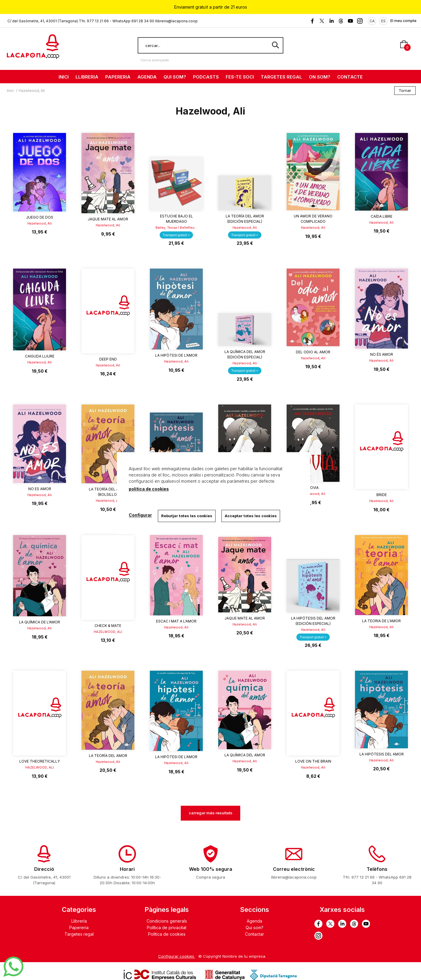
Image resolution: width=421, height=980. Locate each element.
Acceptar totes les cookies (251, 516)
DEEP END (108, 359)
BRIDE (382, 495)
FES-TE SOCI (240, 77)
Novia (313, 488)
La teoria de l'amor (381, 621)
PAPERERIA (118, 77)
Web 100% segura (211, 869)
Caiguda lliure (40, 356)
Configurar (140, 515)
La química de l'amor (40, 622)
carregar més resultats (211, 813)
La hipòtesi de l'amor (176, 355)
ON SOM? (320, 77)
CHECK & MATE (108, 626)
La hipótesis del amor (382, 754)
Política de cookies (167, 934)
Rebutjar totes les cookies (187, 516)
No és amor (382, 354)
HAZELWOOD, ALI (108, 632)
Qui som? (255, 928)
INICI (64, 77)
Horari (127, 869)
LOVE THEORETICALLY (40, 761)
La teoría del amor (108, 756)
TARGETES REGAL (281, 77)
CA (372, 21)
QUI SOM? (175, 77)
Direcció (44, 869)
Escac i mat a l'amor (176, 621)
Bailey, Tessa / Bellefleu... (176, 228)
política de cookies (149, 489)
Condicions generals (167, 921)
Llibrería (79, 921)
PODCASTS (206, 77)
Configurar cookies (177, 956)
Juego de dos (40, 217)
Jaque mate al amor (108, 219)
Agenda (255, 921)
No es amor (40, 489)
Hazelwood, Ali (40, 223)
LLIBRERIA (87, 77)
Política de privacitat (167, 928)
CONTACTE (350, 77)
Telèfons (377, 869)
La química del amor (245, 755)
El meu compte (403, 21)
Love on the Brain (313, 761)
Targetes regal (79, 934)
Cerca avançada (155, 60)
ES (383, 21)
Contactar (255, 934)
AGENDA (147, 77)
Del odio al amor (313, 352)
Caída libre (382, 216)
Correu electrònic (294, 869)
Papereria (79, 928)
